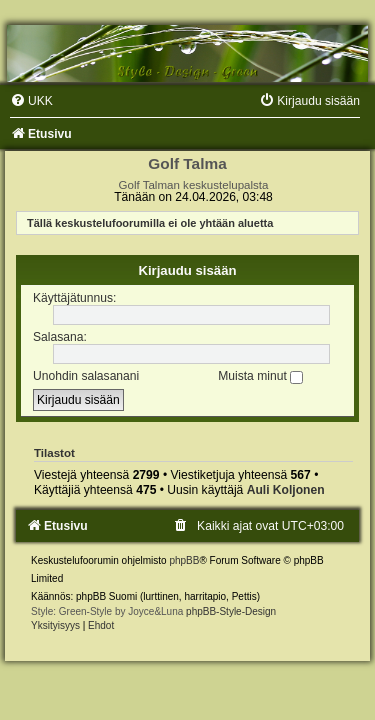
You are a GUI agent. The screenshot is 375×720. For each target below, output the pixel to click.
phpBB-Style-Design (231, 611)
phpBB (184, 560)
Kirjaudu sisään (187, 270)
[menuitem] (31, 101)
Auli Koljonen (286, 490)
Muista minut (260, 376)
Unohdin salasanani (86, 376)
